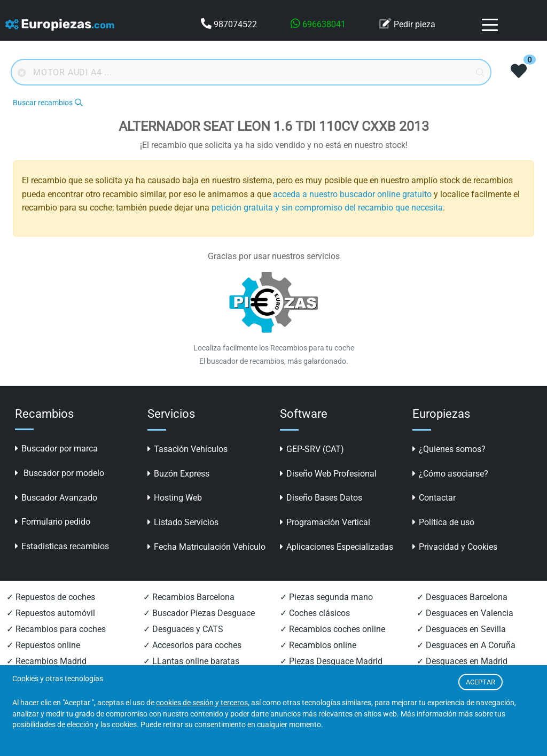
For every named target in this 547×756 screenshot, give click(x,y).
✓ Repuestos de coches (51, 597)
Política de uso (443, 522)
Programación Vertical (325, 522)
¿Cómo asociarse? (450, 474)
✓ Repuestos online (43, 645)
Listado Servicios (183, 522)
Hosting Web (175, 498)
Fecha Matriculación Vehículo (206, 547)
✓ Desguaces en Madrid (462, 661)
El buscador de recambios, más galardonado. (274, 361)
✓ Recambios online (318, 645)
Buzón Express (178, 474)
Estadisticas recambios (62, 546)
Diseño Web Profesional (328, 474)
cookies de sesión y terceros (202, 703)
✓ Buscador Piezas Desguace (199, 613)
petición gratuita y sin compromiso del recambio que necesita (327, 208)
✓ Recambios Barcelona (189, 597)
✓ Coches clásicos (315, 613)
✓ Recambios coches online (333, 629)
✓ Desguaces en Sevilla (461, 629)
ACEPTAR (480, 682)
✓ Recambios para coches (56, 629)
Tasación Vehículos (187, 449)
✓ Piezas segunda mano (326, 597)
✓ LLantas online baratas (191, 661)
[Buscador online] (251, 72)
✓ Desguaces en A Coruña (466, 645)
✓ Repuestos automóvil (51, 613)
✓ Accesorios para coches (192, 645)
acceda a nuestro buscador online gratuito (352, 194)
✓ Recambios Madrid (46, 661)
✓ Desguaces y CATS (183, 629)
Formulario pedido (53, 522)
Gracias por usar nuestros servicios (274, 256)
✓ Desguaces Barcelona (462, 597)
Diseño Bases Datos (321, 498)
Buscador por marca (56, 449)
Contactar (434, 498)
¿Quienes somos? (449, 449)
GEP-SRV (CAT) (312, 449)
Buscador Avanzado (56, 498)
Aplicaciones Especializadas (337, 547)
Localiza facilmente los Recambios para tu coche (274, 348)
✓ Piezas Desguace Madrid (331, 661)
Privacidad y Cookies (455, 547)
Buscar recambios (48, 103)
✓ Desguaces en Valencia (465, 613)
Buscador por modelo (60, 473)
